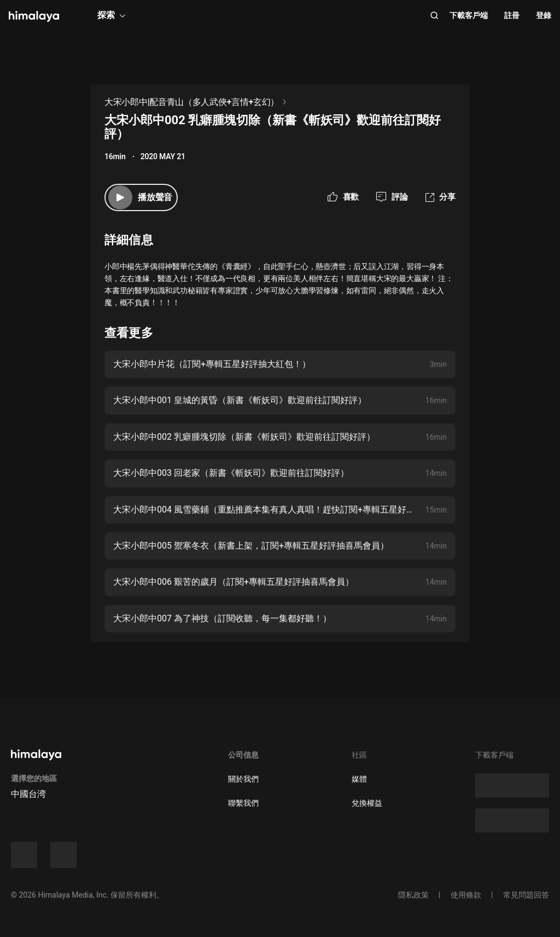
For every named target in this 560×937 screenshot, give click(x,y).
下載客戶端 (469, 15)
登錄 (544, 15)
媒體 (359, 779)
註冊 (512, 15)
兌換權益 (367, 803)
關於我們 (243, 779)
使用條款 (466, 895)
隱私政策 (413, 895)
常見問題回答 (526, 895)
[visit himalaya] (34, 16)
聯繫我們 (243, 803)
